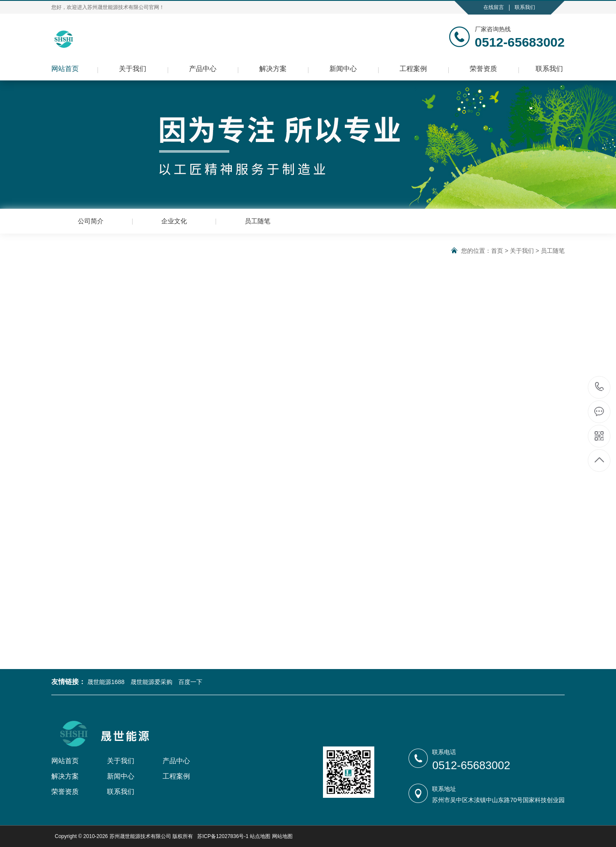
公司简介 (91, 221)
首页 (497, 251)
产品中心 (203, 69)
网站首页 (65, 69)
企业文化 (174, 221)
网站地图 (282, 836)
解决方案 (273, 69)
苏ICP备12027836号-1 (223, 836)
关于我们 (133, 69)
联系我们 (525, 7)
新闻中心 (343, 69)
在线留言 (494, 7)
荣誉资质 (483, 69)
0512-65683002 (600, 387)
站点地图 (260, 836)
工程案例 (413, 69)
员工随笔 (258, 221)
